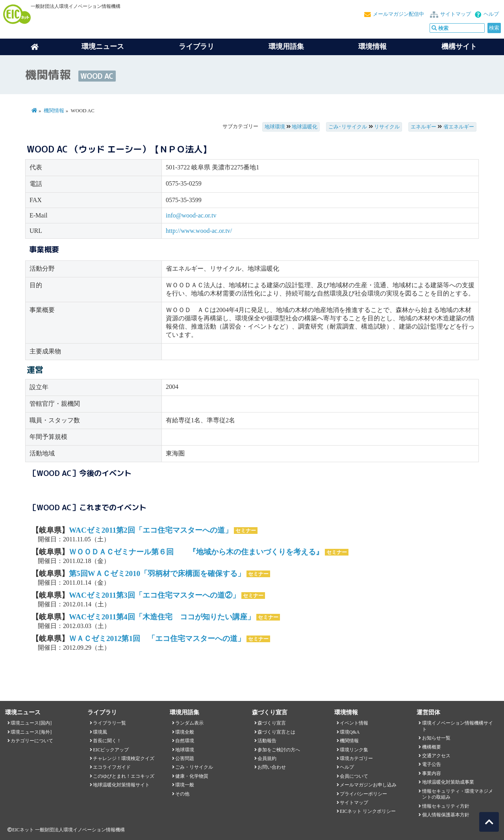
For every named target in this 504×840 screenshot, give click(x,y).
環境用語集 (286, 46)
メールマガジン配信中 (398, 14)
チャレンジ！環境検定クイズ (124, 758)
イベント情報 (354, 723)
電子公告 (432, 764)
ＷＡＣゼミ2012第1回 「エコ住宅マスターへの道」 (157, 638)
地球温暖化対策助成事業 (448, 782)
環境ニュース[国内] (31, 723)
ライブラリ (196, 46)
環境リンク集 (354, 750)
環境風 (100, 732)
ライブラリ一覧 (109, 723)
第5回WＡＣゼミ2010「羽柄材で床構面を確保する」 (157, 573)
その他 (182, 794)
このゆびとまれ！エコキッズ (124, 776)
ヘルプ (491, 14)
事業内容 (432, 773)
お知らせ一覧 (436, 738)
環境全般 (185, 732)
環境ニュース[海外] (31, 732)
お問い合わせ (272, 767)
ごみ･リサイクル (348, 127)
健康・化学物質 (192, 776)
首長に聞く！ (107, 741)
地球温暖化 (305, 127)
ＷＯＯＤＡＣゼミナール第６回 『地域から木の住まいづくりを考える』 (196, 552)
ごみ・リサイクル (194, 767)
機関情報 (54, 111)
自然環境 (185, 741)
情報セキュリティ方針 (446, 806)
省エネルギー (459, 127)
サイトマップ (456, 14)
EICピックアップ (111, 750)
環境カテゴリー (356, 758)
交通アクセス (436, 756)
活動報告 (267, 741)
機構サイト (459, 46)
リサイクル (387, 127)
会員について (354, 776)
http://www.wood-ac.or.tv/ (199, 231)
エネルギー (423, 127)
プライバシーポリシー (363, 794)
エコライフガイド (112, 767)
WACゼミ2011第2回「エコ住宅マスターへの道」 (151, 530)
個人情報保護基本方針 (446, 815)
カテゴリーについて (32, 741)
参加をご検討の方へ (279, 750)
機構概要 (432, 747)
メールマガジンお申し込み (368, 785)
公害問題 (185, 758)
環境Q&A (350, 732)
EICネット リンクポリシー (368, 811)
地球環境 (275, 127)
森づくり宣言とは (276, 732)
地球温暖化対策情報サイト (121, 785)
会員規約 (267, 758)
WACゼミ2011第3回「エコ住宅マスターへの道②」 (154, 595)
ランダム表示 (189, 723)
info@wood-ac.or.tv (191, 215)
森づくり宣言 (272, 723)
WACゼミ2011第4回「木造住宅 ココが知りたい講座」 (162, 617)
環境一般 (185, 785)
